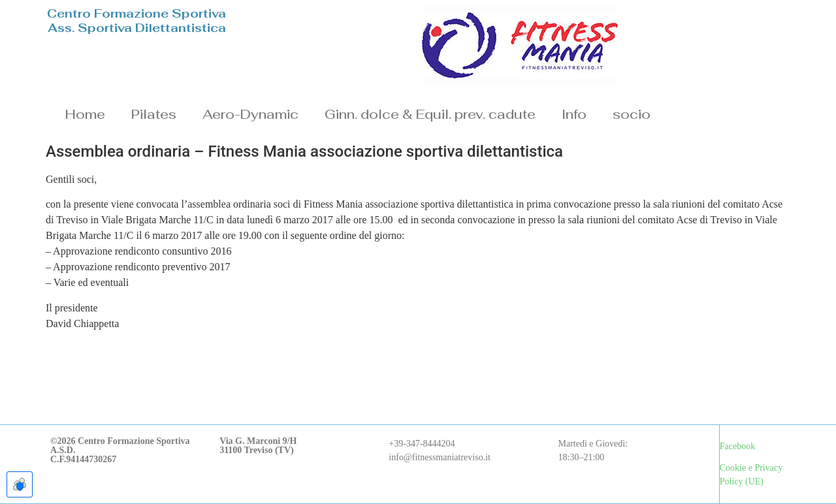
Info (574, 114)
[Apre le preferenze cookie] (20, 484)
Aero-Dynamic (250, 114)
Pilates (154, 114)
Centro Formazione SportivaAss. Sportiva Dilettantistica (137, 21)
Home (85, 114)
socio (632, 114)
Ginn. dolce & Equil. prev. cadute (430, 114)
